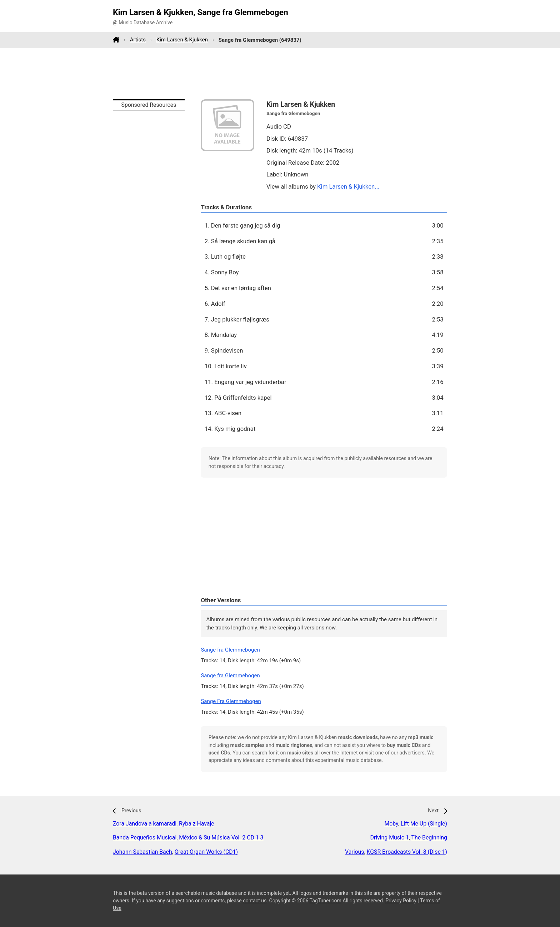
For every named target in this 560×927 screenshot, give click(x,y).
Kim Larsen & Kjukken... (348, 186)
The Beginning (429, 838)
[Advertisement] (280, 74)
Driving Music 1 (389, 838)
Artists (138, 40)
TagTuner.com (326, 901)
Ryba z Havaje (197, 824)
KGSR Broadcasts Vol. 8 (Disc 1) (407, 852)
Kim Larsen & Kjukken (182, 40)
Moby (391, 824)
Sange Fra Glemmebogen (231, 701)
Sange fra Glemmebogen (230, 650)
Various (354, 852)
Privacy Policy (401, 901)
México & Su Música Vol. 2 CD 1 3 (221, 838)
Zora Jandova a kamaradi (145, 824)
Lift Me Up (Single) (424, 824)
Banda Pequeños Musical (145, 838)
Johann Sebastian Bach (142, 852)
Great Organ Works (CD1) (206, 852)
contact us (255, 901)
